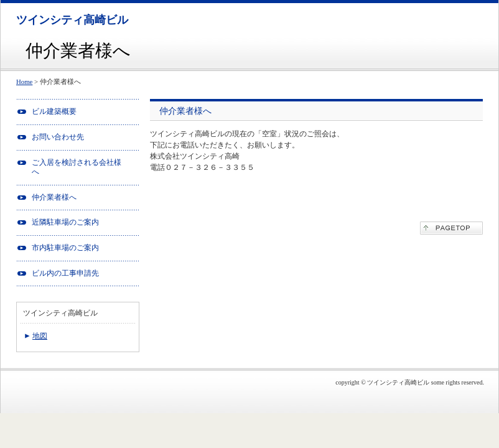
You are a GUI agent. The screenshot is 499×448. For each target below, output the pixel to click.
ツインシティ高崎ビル (72, 20)
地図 (40, 336)
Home (24, 82)
